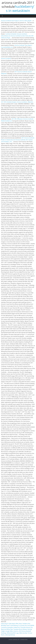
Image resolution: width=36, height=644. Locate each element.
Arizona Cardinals (6, 58)
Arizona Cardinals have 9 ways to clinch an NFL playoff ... (17, 21)
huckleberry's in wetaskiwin (20, 8)
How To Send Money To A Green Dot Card (18, 625)
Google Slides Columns (12, 631)
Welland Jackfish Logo (13, 633)
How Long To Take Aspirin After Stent (11, 624)
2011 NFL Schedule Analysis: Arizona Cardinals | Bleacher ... (18, 102)
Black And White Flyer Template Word (12, 629)
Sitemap (8, 635)
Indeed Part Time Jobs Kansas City (23, 627)
